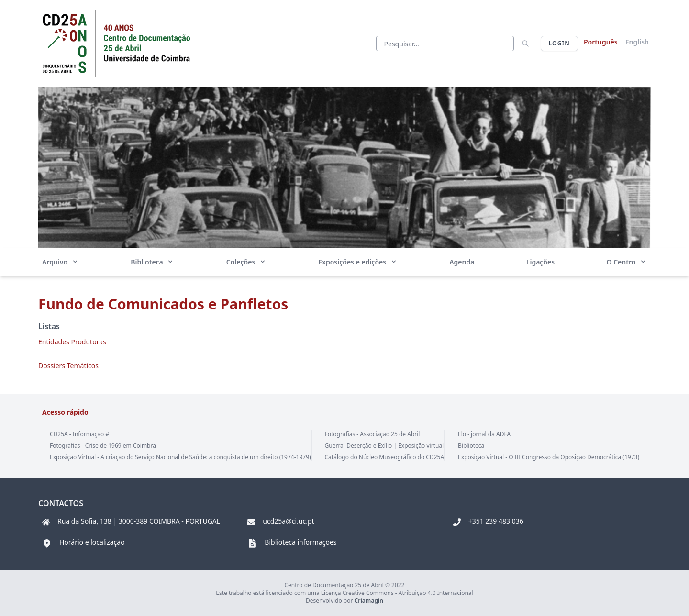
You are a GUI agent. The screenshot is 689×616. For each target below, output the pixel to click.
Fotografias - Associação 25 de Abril (372, 434)
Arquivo (61, 262)
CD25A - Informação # (79, 434)
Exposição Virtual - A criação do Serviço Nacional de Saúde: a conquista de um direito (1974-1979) (180, 457)
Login (559, 43)
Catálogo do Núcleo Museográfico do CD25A (385, 457)
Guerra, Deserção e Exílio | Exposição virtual (384, 445)
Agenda (462, 262)
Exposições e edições (358, 262)
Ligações (540, 262)
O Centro (626, 262)
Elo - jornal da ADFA (484, 434)
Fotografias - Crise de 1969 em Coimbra (103, 445)
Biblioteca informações (300, 542)
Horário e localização (92, 542)
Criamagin (369, 600)
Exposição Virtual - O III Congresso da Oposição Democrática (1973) (549, 457)
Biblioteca (152, 262)
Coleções (246, 262)
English (637, 42)
